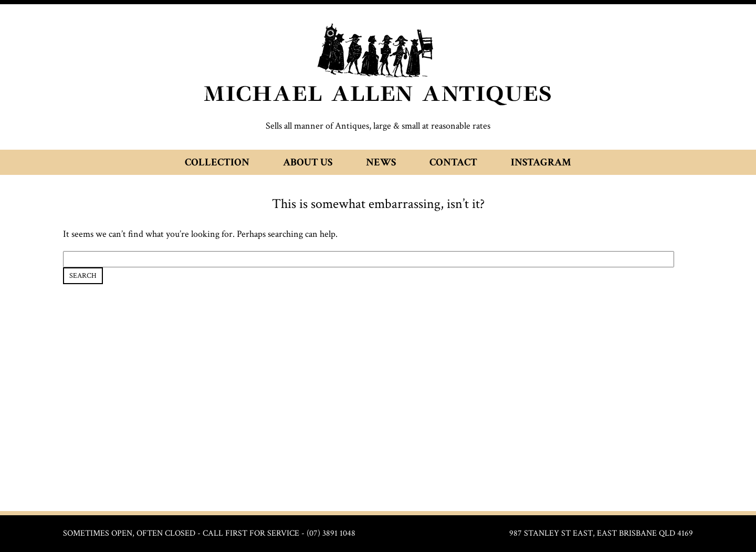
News (381, 162)
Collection (217, 162)
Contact (453, 162)
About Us (308, 162)
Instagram (541, 162)
